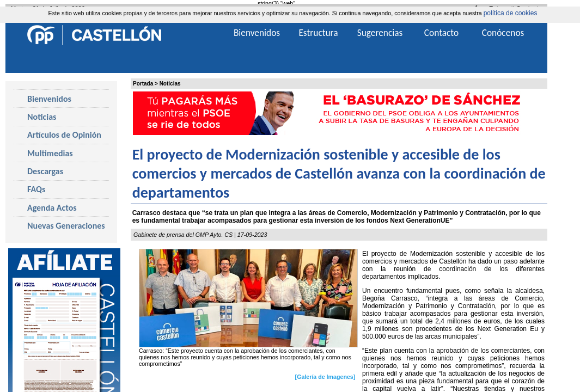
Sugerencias (380, 33)
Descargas (45, 171)
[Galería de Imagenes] (325, 377)
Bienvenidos (49, 99)
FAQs (36, 189)
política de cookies (511, 13)
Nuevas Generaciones (66, 226)
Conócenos (503, 33)
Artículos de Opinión (64, 135)
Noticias (170, 84)
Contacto (441, 33)
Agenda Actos (52, 208)
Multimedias (50, 153)
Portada (143, 84)
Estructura (318, 33)
